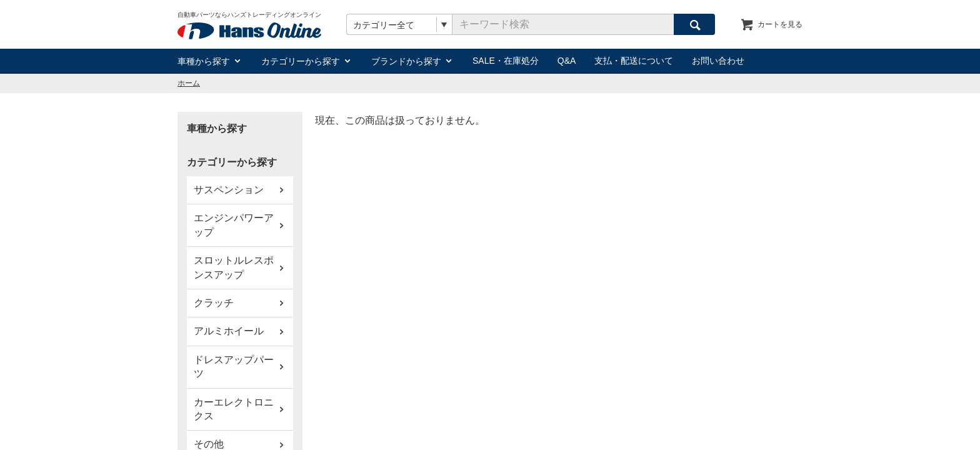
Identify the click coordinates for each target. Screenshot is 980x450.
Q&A (567, 61)
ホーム (189, 83)
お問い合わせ (718, 61)
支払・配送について (634, 61)
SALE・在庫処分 (506, 61)
